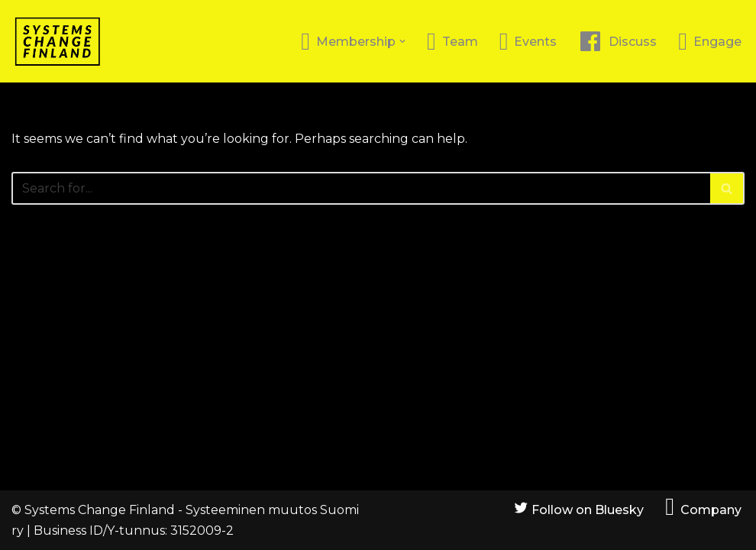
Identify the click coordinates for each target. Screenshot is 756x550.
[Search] (361, 188)
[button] (402, 41)
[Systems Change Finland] (57, 41)
